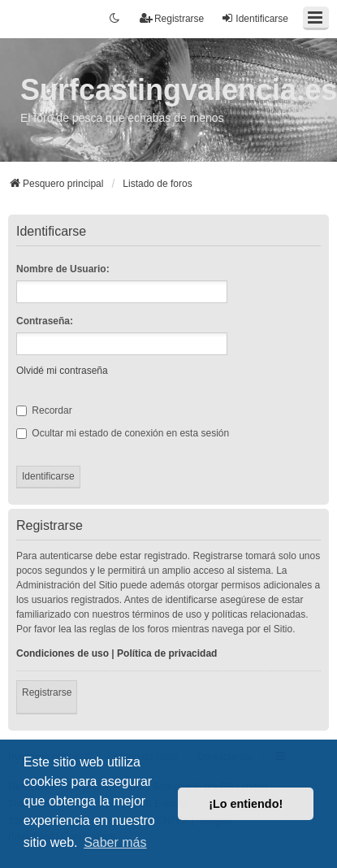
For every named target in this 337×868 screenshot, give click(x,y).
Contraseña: (45, 321)
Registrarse (47, 692)
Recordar (44, 410)
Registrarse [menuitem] (172, 18)
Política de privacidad (167, 653)
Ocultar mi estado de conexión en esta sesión (123, 433)
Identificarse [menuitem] (255, 18)
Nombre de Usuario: (63, 269)
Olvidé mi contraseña (62, 371)
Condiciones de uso (63, 653)
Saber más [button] (115, 842)
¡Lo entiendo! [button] (246, 804)
